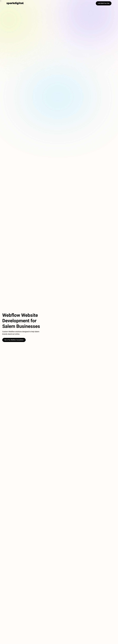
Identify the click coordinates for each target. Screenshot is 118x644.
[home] (15, 3)
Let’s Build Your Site (104, 3)
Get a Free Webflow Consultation (14, 340)
